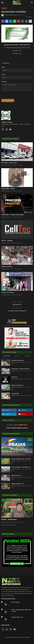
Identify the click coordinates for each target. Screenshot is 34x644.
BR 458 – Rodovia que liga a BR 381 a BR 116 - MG (21, 611)
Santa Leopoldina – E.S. (18, 484)
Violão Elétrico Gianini (8, 189)
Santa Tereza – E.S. (17, 475)
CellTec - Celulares (7, 241)
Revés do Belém (15, 602)
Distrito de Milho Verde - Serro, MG (21, 459)
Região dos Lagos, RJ (17, 385)
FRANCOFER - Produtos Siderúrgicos (13, 215)
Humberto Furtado (7, 15)
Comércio (4, 8)
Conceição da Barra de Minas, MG (17, 311)
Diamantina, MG (17, 305)
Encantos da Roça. (7, 267)
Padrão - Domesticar (9, 519)
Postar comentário (8, 100)
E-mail (3, 74)
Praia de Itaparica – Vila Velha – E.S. (21, 467)
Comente (4, 81)
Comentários (6, 63)
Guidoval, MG (15, 394)
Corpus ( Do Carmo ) (8, 292)
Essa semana (7, 356)
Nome (3, 67)
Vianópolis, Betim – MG (17, 617)
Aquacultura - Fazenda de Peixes (20, 369)
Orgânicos (14, 377)
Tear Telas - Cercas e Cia (9, 163)
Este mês (17, 356)
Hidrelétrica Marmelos (18, 360)
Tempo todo (27, 356)
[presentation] (12, 95)
